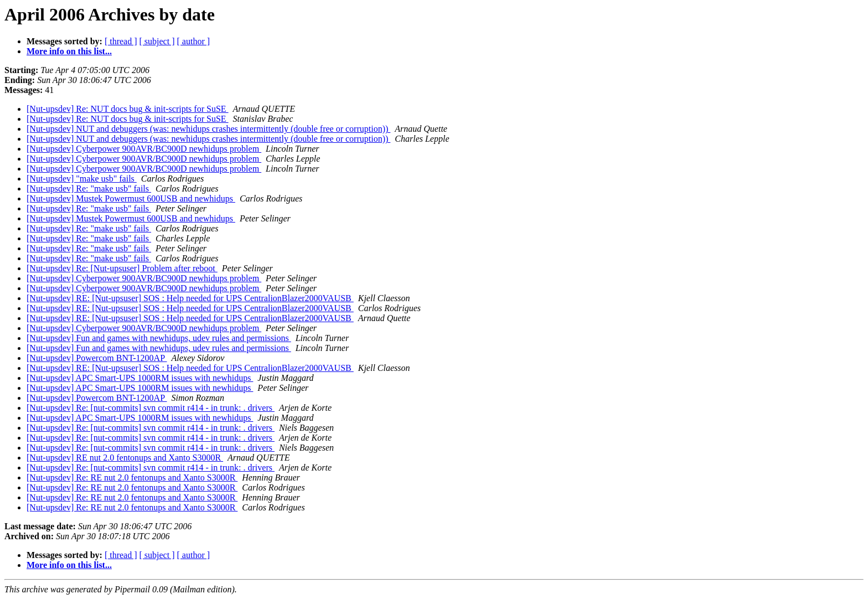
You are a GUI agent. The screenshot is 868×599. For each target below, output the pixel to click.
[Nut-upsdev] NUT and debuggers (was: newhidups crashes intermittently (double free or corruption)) (208, 129)
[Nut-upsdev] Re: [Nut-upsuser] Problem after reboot (122, 268)
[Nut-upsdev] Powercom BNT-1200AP (97, 358)
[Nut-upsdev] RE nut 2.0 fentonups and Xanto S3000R (125, 458)
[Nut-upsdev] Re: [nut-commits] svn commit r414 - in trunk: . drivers (151, 408)
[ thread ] (121, 41)
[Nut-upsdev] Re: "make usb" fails (89, 189)
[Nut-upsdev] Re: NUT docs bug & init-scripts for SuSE (128, 109)
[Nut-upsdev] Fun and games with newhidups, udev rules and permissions (159, 338)
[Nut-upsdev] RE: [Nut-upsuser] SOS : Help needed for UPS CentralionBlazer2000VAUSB (190, 298)
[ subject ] (157, 41)
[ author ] (194, 41)
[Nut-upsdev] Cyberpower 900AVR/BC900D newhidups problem (144, 149)
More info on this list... (69, 51)
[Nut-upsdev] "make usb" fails (82, 179)
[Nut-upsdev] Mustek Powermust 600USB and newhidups (131, 198)
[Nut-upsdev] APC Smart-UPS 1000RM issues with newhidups (140, 378)
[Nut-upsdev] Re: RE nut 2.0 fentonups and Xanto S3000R (132, 477)
